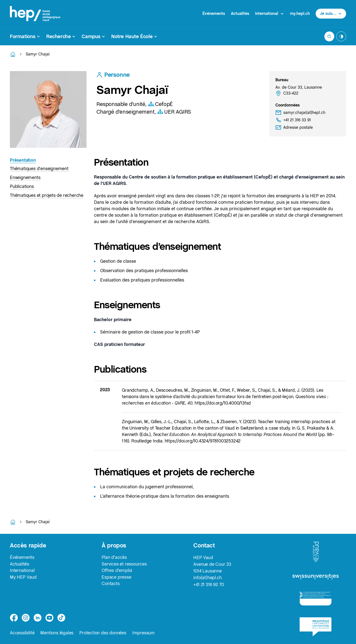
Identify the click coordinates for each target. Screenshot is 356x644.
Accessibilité (22, 633)
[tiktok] (61, 618)
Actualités (240, 13)
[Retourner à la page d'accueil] (13, 54)
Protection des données (103, 633)
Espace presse (116, 578)
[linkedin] (38, 618)
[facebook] (14, 618)
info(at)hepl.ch (207, 578)
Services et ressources (124, 564)
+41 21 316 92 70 (209, 584)
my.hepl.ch (300, 13)
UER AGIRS (174, 112)
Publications (22, 186)
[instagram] (26, 618)
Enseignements (25, 177)
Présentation (23, 160)
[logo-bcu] (316, 627)
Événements (214, 13)
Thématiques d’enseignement (39, 168)
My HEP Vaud (23, 578)
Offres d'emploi (117, 571)
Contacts (111, 584)
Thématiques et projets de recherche (47, 195)
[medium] (49, 618)
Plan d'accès (114, 557)
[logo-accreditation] (316, 598)
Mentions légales (57, 633)
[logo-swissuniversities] (316, 577)
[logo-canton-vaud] (316, 552)
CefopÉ (160, 104)
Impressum (144, 633)
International (22, 571)
